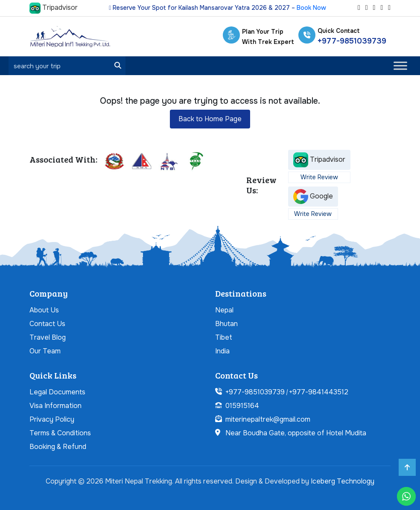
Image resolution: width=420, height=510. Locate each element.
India (222, 351)
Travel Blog (48, 337)
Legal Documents (57, 392)
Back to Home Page (210, 119)
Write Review (319, 177)
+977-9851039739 (352, 41)
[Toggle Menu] (400, 66)
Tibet (224, 337)
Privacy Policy (52, 419)
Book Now (311, 8)
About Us (44, 310)
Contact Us (47, 324)
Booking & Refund (58, 447)
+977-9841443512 (319, 392)
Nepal (224, 310)
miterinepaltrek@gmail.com (268, 419)
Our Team (45, 351)
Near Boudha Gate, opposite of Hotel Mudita (296, 433)
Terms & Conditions (60, 433)
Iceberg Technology (343, 481)
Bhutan (226, 324)
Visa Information (55, 406)
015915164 (242, 406)
